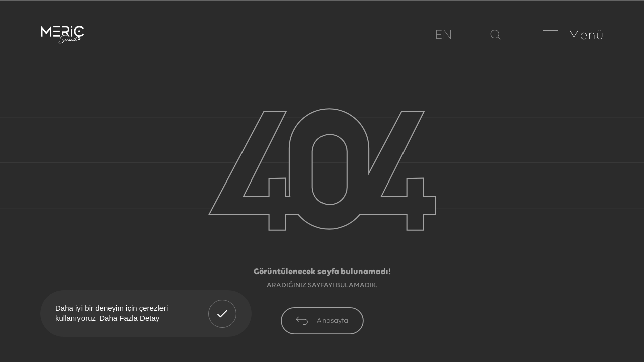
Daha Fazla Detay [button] (129, 318)
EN (444, 35)
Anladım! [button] (223, 306)
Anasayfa (322, 321)
